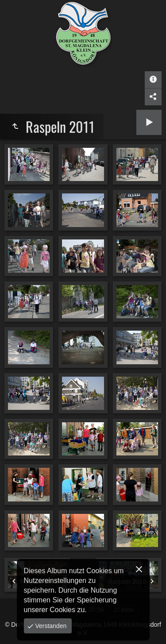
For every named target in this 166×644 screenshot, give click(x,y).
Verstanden (50, 626)
